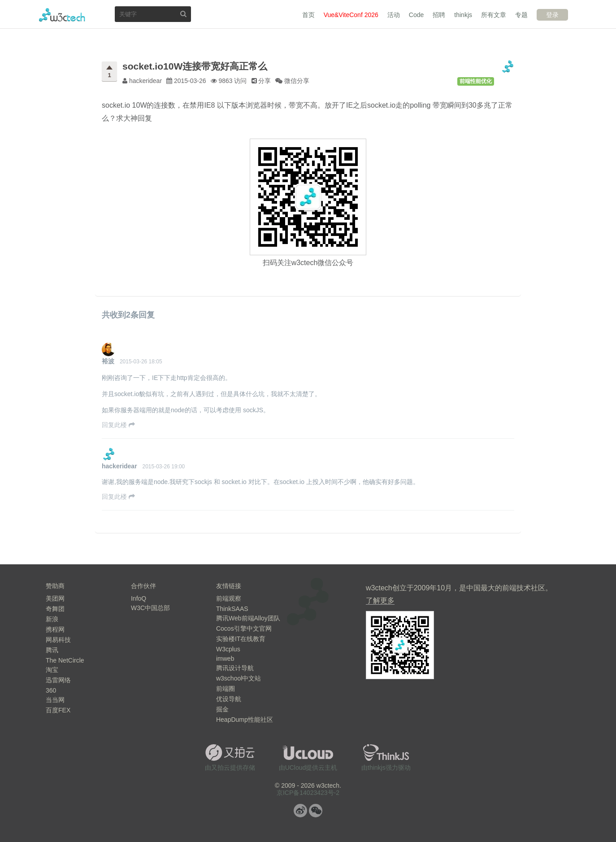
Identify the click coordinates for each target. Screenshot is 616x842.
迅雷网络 (58, 680)
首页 (308, 15)
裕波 (108, 361)
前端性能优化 (476, 81)
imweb (225, 659)
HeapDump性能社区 (245, 720)
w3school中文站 (239, 678)
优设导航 (229, 699)
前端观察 (229, 598)
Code (416, 15)
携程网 (55, 629)
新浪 (52, 619)
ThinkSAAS (232, 609)
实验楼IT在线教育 (241, 639)
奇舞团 (55, 609)
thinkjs (463, 15)
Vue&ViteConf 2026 (351, 15)
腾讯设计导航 (235, 668)
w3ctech (62, 15)
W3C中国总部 (150, 608)
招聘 (439, 15)
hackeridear (119, 466)
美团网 (55, 598)
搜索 (183, 14)
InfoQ (139, 598)
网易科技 (58, 640)
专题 (521, 15)
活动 (394, 15)
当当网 (55, 700)
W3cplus (228, 649)
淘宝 (52, 670)
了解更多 (380, 600)
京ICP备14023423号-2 (308, 793)
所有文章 (494, 15)
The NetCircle (65, 660)
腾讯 (52, 650)
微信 (316, 811)
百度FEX (58, 710)
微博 (300, 811)
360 (51, 690)
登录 (552, 15)
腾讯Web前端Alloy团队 (248, 618)
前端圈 (226, 689)
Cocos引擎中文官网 (244, 628)
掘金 (222, 709)
